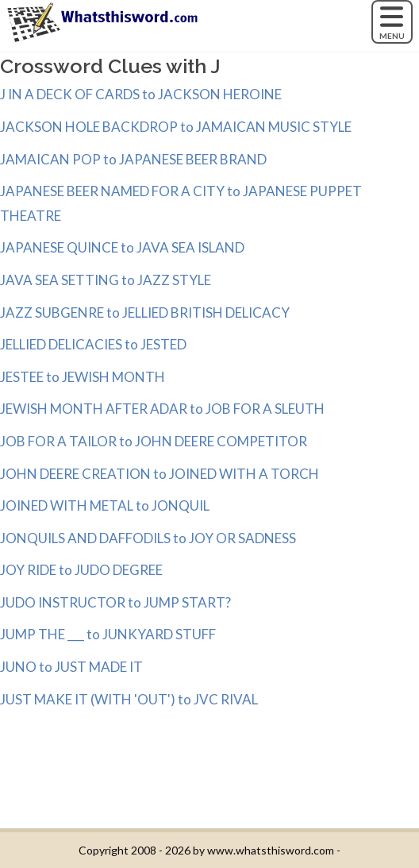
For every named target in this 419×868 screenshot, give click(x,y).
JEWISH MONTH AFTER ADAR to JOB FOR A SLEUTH (162, 409)
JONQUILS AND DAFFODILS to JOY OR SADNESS (148, 538)
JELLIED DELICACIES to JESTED (93, 344)
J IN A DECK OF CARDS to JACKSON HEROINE (141, 94)
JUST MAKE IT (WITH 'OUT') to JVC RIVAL (129, 699)
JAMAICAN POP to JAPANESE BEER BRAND (133, 159)
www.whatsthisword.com (271, 850)
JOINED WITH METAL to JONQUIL (105, 505)
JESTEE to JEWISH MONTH (83, 377)
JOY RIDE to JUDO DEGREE (81, 570)
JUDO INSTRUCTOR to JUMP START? (115, 602)
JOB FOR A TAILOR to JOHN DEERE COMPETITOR (154, 441)
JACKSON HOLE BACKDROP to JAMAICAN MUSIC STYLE (176, 127)
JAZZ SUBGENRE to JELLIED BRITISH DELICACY (145, 312)
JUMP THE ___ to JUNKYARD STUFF (108, 634)
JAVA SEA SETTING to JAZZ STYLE (106, 280)
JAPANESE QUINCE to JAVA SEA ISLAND (122, 247)
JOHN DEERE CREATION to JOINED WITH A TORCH (160, 474)
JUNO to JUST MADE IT (71, 667)
